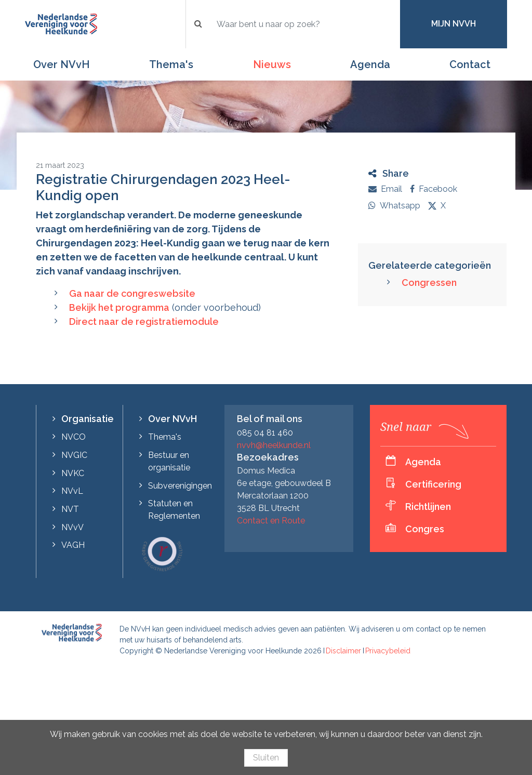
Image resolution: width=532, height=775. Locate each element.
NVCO (74, 437)
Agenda (370, 64)
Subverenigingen (180, 486)
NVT (70, 509)
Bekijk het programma (119, 307)
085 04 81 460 (265, 433)
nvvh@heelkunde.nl (274, 445)
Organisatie (88, 419)
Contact (470, 64)
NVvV (72, 527)
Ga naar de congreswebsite (132, 293)
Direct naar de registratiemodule (144, 321)
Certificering (433, 484)
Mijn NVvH (454, 24)
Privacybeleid (388, 651)
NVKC (73, 473)
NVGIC (74, 455)
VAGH (73, 545)
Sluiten (266, 758)
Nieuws (272, 64)
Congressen (429, 283)
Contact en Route (271, 521)
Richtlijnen (428, 507)
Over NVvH (62, 64)
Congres (425, 529)
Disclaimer (343, 651)
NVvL (72, 491)
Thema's (171, 64)
